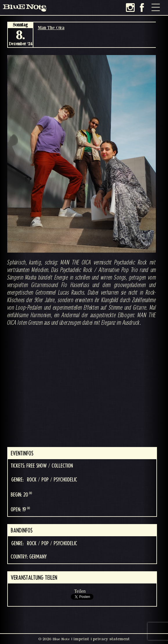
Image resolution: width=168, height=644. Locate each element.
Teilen (80, 591)
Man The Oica (51, 28)
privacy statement (111, 639)
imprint (81, 639)
